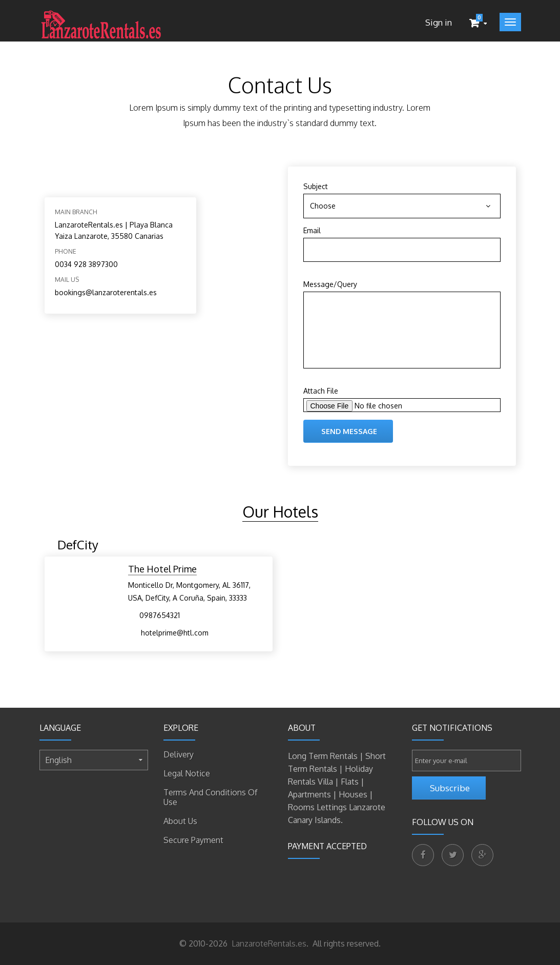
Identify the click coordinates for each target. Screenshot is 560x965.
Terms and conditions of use (211, 797)
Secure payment (193, 840)
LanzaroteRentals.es (268, 943)
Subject (316, 186)
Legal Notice (187, 773)
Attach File (321, 391)
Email (312, 230)
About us (180, 821)
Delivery (179, 754)
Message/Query (330, 284)
